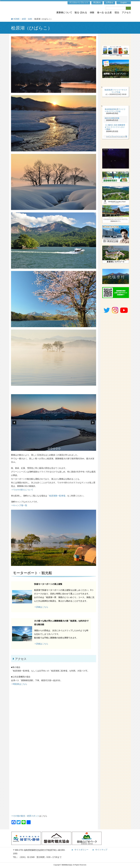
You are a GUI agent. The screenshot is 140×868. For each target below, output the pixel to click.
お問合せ (110, 2)
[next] (93, 422)
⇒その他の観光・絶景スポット (25, 816)
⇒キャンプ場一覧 (19, 505)
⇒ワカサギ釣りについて (22, 490)
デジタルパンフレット (79, 2)
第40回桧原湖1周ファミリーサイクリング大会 (115, 110)
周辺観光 (97, 2)
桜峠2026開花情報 (112, 118)
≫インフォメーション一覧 (117, 136)
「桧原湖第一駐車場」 (57, 496)
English (124, 2)
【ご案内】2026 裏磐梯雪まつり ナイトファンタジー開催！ (115, 127)
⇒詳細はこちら (41, 607)
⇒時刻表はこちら (19, 684)
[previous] (14, 422)
